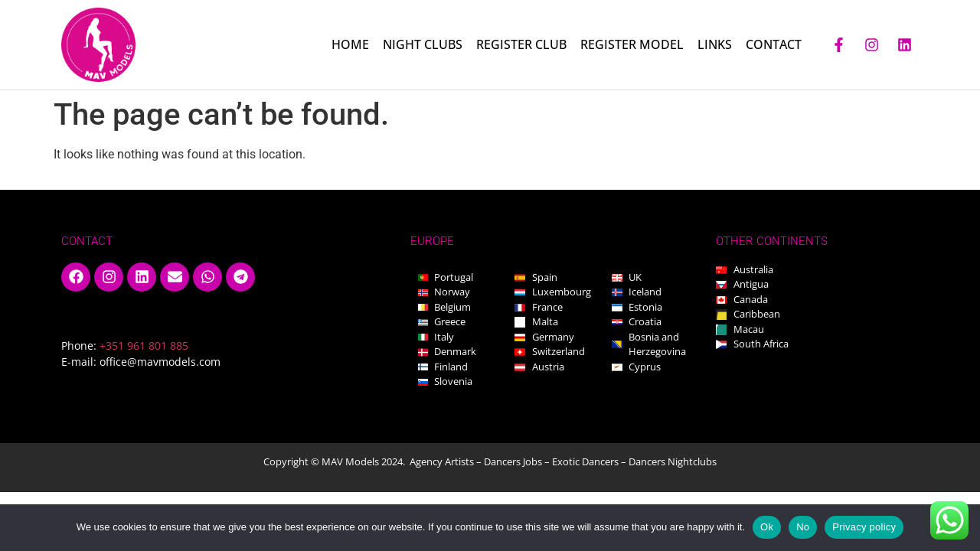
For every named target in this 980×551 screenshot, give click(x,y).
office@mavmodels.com (160, 362)
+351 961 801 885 (144, 346)
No (803, 527)
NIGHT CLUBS (423, 44)
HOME (350, 44)
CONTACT (774, 44)
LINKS (715, 44)
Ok (767, 527)
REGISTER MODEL (632, 44)
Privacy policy (864, 527)
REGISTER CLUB (521, 44)
